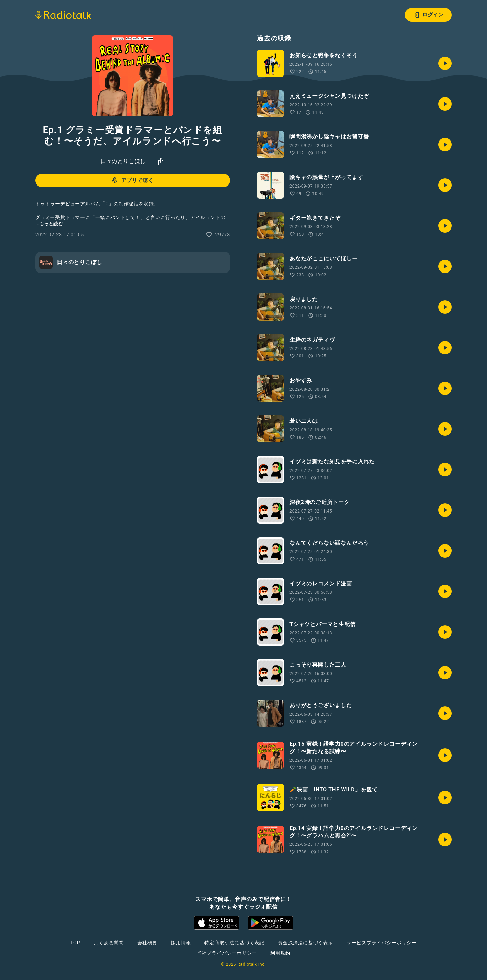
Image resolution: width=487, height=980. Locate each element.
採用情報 (181, 943)
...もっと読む (49, 224)
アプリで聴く (132, 180)
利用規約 (280, 953)
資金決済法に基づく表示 (306, 943)
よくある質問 (109, 943)
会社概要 (147, 943)
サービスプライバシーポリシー (382, 943)
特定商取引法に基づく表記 (234, 943)
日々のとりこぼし (123, 161)
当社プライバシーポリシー (227, 953)
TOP (75, 943)
